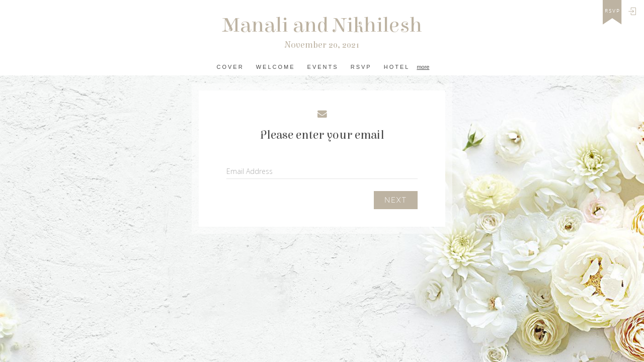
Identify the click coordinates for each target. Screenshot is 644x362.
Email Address (250, 171)
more (423, 67)
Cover (230, 67)
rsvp (613, 11)
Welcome (276, 67)
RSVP (361, 67)
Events (323, 67)
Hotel (397, 67)
